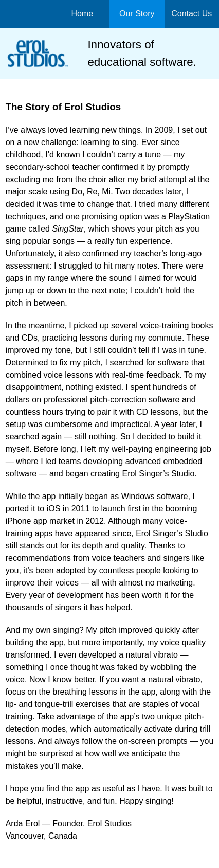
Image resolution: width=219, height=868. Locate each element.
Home (82, 14)
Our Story (137, 14)
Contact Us (191, 14)
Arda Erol (23, 823)
